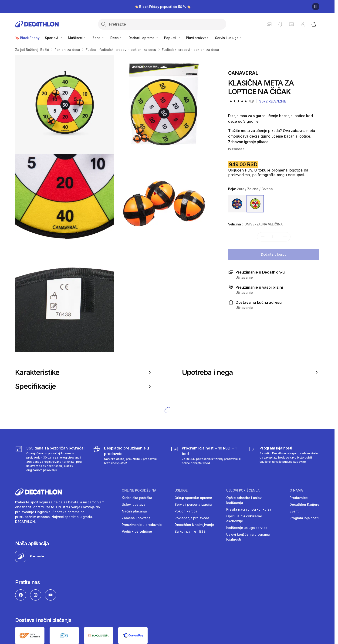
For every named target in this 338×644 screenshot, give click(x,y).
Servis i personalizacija (193, 504)
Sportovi (54, 38)
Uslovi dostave (134, 504)
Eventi (294, 511)
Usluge (181, 490)
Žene (99, 38)
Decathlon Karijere (304, 504)
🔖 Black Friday (27, 38)
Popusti (172, 38)
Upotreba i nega (251, 372)
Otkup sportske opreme (193, 498)
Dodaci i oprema (144, 38)
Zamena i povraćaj (137, 518)
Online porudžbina (139, 490)
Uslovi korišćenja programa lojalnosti (248, 537)
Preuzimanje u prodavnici (142, 525)
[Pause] (316, 7)
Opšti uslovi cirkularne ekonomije (244, 519)
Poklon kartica (186, 511)
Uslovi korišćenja (243, 490)
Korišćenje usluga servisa (247, 528)
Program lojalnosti (304, 518)
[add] (285, 237)
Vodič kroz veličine (137, 531)
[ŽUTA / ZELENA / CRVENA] (255, 204)
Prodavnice (299, 498)
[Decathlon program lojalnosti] (284, 459)
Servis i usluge (229, 38)
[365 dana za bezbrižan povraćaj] (51, 459)
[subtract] (263, 237)
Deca (117, 38)
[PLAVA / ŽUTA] (237, 204)
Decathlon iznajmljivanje (194, 525)
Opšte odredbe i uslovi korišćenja (244, 500)
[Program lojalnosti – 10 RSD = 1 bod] (206, 459)
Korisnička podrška (137, 498)
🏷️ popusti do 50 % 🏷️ (163, 7)
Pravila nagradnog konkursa (249, 509)
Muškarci (77, 38)
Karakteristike (84, 372)
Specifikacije (84, 386)
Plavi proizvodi (198, 38)
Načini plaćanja (134, 511)
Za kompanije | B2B (190, 531)
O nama (296, 490)
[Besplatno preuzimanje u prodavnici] (128, 459)
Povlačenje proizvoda (192, 518)
